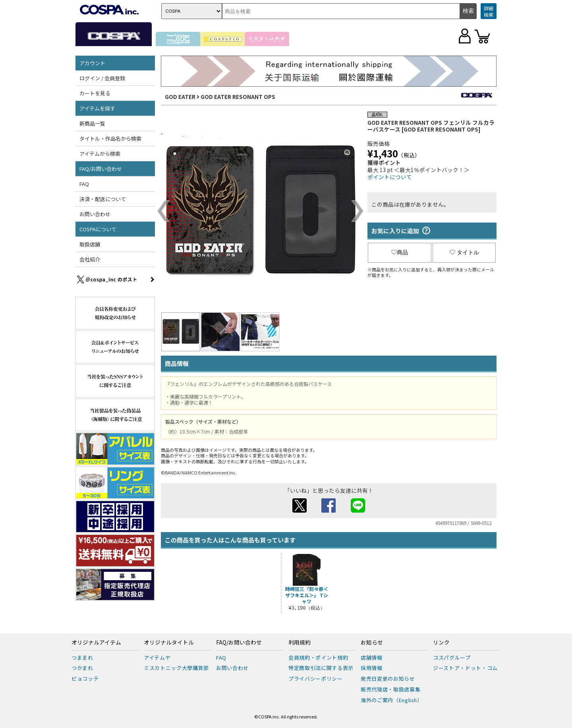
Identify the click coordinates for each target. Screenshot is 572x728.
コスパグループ (452, 657)
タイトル (464, 252)
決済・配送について (103, 199)
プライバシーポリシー (316, 679)
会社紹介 (90, 259)
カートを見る (95, 93)
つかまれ (82, 668)
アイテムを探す (97, 108)
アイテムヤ (157, 657)
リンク (441, 643)
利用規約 (300, 643)
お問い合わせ (95, 214)
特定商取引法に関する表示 (321, 668)
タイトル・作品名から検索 (110, 138)
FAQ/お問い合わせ (101, 169)
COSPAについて (98, 229)
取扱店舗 (90, 244)
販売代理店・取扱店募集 (390, 689)
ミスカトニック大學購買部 (176, 668)
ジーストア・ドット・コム (465, 668)
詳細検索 (489, 11)
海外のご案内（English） (392, 700)
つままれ (82, 657)
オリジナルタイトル (169, 643)
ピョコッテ (85, 679)
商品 (400, 252)
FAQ (84, 184)
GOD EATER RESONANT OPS (238, 97)
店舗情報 (372, 657)
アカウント (92, 63)
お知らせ (372, 643)
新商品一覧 (92, 123)
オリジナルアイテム (96, 643)
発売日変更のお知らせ (388, 679)
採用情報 (372, 668)
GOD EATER (180, 97)
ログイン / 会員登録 (102, 78)
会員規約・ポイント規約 (318, 657)
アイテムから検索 (100, 154)
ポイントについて (390, 177)
